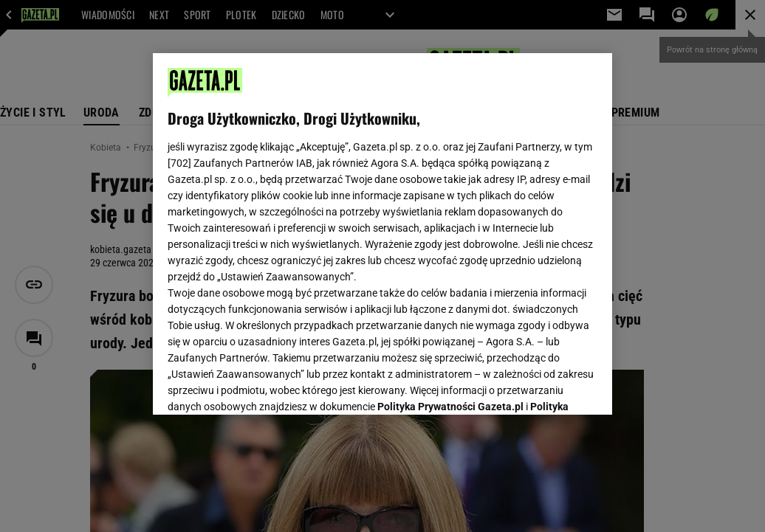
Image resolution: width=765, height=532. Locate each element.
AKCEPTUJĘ (548, 386)
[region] (382, 234)
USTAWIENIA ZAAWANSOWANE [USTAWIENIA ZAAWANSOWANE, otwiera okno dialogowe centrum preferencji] (265, 385)
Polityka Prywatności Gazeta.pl (450, 219)
